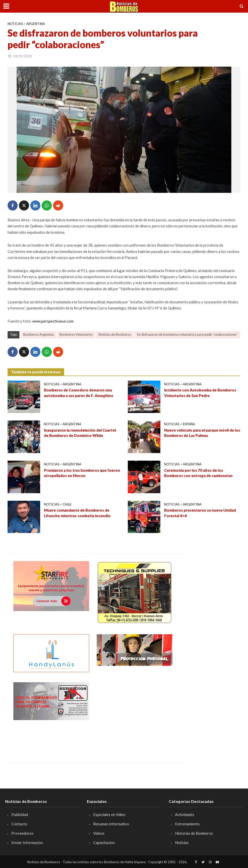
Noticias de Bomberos (115, 334)
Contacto (19, 824)
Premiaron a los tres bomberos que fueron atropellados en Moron (82, 473)
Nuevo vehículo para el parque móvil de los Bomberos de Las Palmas (202, 433)
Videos (99, 833)
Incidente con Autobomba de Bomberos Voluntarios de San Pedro (200, 393)
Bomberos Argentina (39, 334)
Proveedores (22, 833)
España (189, 424)
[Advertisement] (135, 714)
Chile (67, 504)
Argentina (36, 24)
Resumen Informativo (111, 824)
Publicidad (20, 814)
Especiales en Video (109, 814)
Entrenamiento (187, 824)
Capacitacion (104, 843)
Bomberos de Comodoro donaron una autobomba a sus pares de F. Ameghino (79, 393)
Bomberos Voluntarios (76, 334)
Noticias (15, 24)
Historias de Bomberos (194, 833)
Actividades (185, 814)
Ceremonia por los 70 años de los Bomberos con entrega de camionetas (198, 473)
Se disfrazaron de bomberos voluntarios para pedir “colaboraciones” (187, 334)
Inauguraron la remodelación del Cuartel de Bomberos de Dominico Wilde (80, 433)
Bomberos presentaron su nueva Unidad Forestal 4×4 (200, 513)
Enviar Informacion (27, 843)
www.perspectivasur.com (53, 321)
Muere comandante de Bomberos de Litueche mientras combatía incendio (77, 513)
